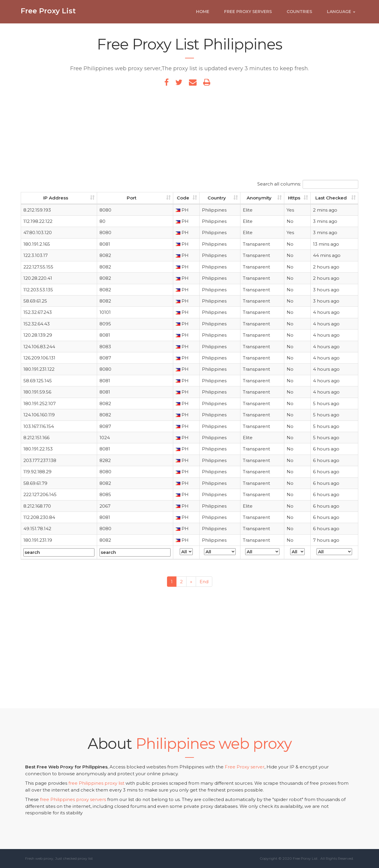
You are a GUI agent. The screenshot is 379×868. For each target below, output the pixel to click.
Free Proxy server (245, 767)
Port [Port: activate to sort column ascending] (132, 198)
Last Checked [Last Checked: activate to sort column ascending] (331, 198)
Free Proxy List (48, 13)
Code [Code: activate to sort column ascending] (183, 198)
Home (203, 14)
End (204, 582)
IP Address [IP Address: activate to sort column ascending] (56, 198)
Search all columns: (308, 184)
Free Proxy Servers (248, 14)
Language (341, 14)
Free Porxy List (305, 858)
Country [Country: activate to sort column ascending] (217, 198)
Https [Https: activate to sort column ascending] (294, 198)
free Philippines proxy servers (73, 799)
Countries (299, 14)
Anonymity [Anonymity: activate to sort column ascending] (259, 198)
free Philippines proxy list (96, 783)
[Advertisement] (189, 135)
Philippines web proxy (214, 744)
